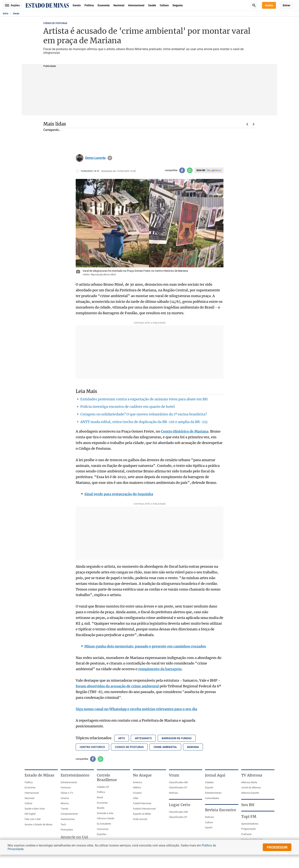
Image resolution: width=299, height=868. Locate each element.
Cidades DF (103, 787)
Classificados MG (178, 782)
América (137, 782)
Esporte (209, 787)
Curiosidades (212, 798)
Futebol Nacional (142, 803)
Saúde (152, 5)
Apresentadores (250, 824)
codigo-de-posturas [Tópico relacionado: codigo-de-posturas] (129, 747)
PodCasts (246, 834)
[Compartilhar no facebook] (182, 170)
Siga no (201, 170)
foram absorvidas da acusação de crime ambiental (117, 686)
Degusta (178, 5)
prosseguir (277, 847)
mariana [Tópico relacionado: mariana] (193, 747)
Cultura (164, 5)
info (110, 158)
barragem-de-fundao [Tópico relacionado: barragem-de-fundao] (177, 738)
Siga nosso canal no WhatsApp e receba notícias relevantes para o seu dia (136, 709)
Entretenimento (69, 782)
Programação (248, 829)
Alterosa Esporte (250, 793)
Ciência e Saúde (106, 818)
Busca (254, 5)
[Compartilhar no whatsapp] (190, 170)
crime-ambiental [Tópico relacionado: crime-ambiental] (165, 747)
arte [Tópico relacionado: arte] (122, 738)
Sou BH (248, 805)
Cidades (209, 782)
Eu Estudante (104, 824)
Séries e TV (67, 793)
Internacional (136, 5)
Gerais (77, 5)
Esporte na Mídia (142, 814)
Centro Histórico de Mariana (185, 431)
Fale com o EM (33, 819)
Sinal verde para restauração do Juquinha (119, 494)
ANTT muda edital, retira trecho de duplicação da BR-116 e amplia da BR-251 (144, 422)
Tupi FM (249, 817)
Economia (104, 5)
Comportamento (69, 814)
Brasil (100, 797)
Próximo (254, 124)
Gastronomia (68, 819)
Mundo (101, 808)
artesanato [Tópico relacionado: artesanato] (143, 738)
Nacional (119, 5)
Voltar (247, 124)
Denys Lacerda (95, 158)
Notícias (173, 793)
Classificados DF (178, 787)
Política (89, 5)
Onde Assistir (140, 819)
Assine (269, 5)
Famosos (66, 787)
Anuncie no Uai (74, 837)
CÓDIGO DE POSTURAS (55, 23)
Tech (63, 824)
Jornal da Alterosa (251, 787)
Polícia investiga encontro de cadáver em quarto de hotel (127, 407)
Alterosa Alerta (249, 782)
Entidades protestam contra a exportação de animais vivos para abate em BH (144, 399)
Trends (64, 809)
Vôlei (136, 798)
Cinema (65, 798)
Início (6, 14)
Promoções (67, 830)
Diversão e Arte (105, 813)
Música (65, 803)
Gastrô (209, 828)
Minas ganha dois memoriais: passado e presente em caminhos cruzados (145, 646)
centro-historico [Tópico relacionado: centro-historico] (92, 747)
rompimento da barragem (160, 669)
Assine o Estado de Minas (39, 824)
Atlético (137, 787)
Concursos (103, 829)
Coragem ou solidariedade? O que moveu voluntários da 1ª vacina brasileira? (144, 414)
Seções (12, 5)
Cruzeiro (137, 793)
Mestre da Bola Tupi (252, 839)
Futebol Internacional (144, 809)
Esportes (102, 834)
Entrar (287, 5)
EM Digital (30, 814)
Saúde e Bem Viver (35, 809)
